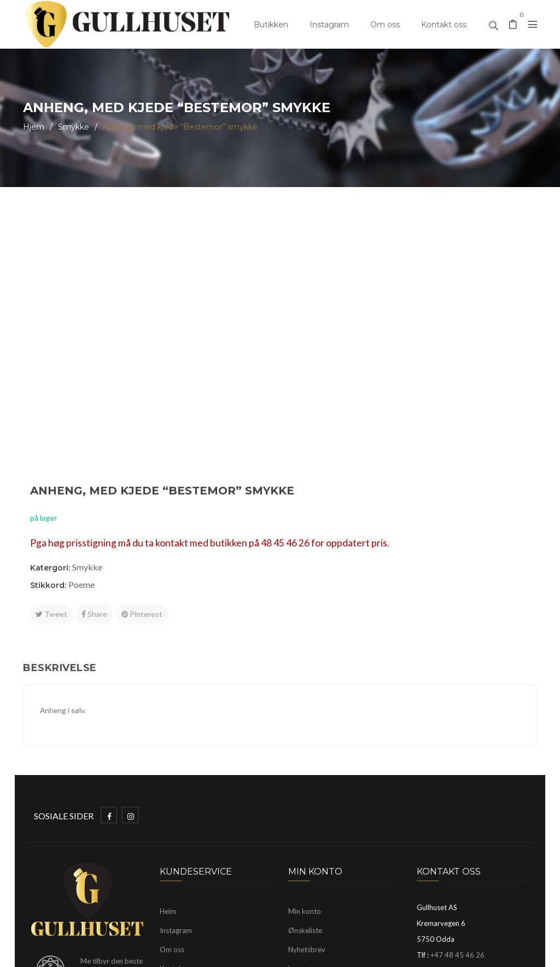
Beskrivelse (60, 490)
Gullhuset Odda (112, 953)
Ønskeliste (305, 752)
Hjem (34, 127)
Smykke (74, 127)
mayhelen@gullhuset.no (479, 797)
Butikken (271, 25)
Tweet (313, 362)
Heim (168, 733)
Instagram (329, 25)
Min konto (305, 733)
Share (356, 362)
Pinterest (403, 362)
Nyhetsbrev (307, 771)
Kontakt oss (444, 25)
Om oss (385, 25)
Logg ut (300, 790)
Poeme (343, 333)
